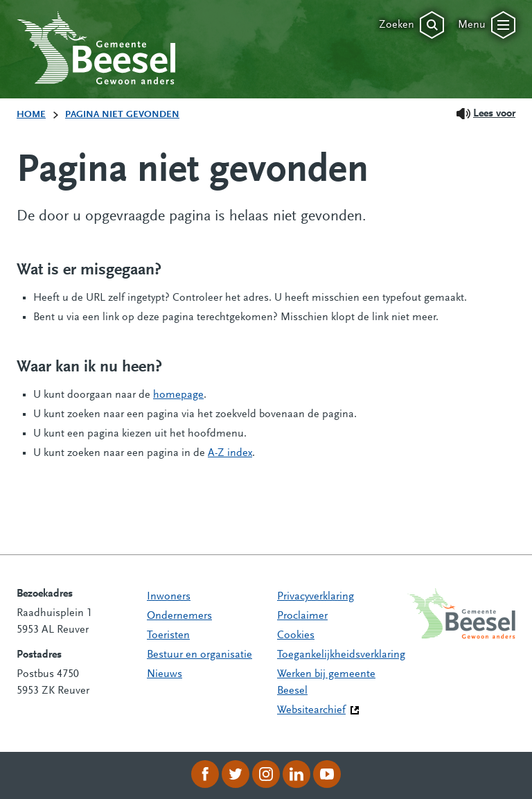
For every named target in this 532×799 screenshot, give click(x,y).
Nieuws (165, 674)
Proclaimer (302, 616)
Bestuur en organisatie (199, 655)
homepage (178, 395)
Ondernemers (179, 616)
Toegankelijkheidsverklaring (341, 655)
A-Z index (230, 453)
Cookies (296, 635)
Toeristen (168, 635)
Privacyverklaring (316, 597)
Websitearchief (311, 710)
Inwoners (169, 597)
